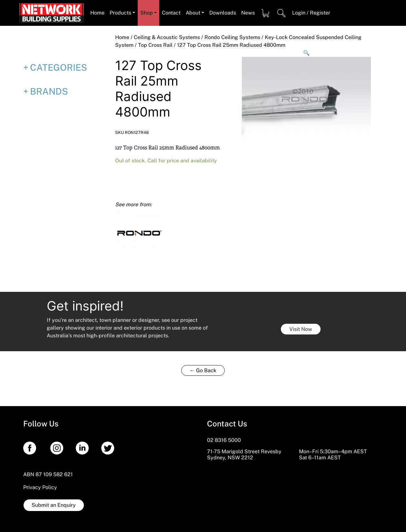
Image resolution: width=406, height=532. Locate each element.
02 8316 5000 (224, 440)
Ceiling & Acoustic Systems (167, 37)
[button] (307, 53)
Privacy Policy (40, 487)
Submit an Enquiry (54, 505)
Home (122, 37)
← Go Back (203, 370)
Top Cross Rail (155, 45)
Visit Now (301, 329)
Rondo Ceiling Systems (232, 37)
